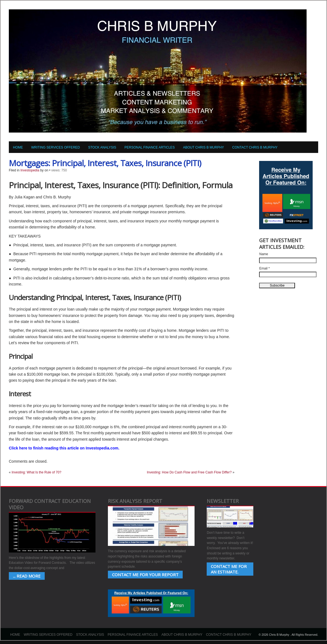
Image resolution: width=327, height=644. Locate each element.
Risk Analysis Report (135, 501)
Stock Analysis (102, 147)
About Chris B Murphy (203, 147)
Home (18, 147)
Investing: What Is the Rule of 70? (36, 472)
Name (264, 254)
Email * (264, 268)
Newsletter (223, 501)
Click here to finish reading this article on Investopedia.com (64, 448)
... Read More (27, 576)
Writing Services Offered (55, 147)
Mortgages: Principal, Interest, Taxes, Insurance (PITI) (105, 163)
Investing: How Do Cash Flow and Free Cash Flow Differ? (189, 472)
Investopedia (30, 170)
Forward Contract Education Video (50, 504)
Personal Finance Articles (150, 147)
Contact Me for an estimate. (229, 569)
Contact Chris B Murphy (255, 147)
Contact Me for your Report (145, 575)
